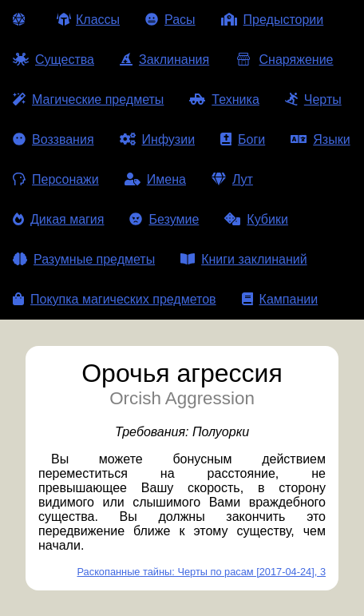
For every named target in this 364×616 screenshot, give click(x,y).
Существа (53, 60)
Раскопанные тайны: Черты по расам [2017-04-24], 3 (202, 572)
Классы (88, 20)
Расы (170, 20)
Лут (232, 179)
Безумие (164, 219)
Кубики (256, 219)
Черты (313, 99)
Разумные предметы (84, 259)
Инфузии (158, 139)
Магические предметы (88, 99)
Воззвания (53, 139)
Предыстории (273, 20)
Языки (320, 139)
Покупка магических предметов (115, 299)
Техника (224, 99)
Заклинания (164, 60)
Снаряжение (284, 60)
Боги (243, 139)
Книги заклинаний (243, 259)
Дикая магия (58, 219)
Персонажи (56, 179)
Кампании (280, 299)
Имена (155, 179)
